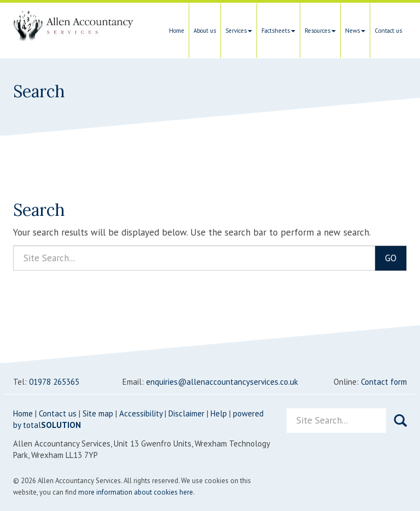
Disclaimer (186, 413)
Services (239, 31)
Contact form (384, 382)
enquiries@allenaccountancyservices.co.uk (222, 382)
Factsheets (278, 31)
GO (391, 258)
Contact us (388, 31)
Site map (98, 413)
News (355, 31)
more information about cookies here (136, 492)
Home (177, 31)
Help (219, 413)
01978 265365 (54, 382)
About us (205, 31)
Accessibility (141, 413)
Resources (320, 31)
